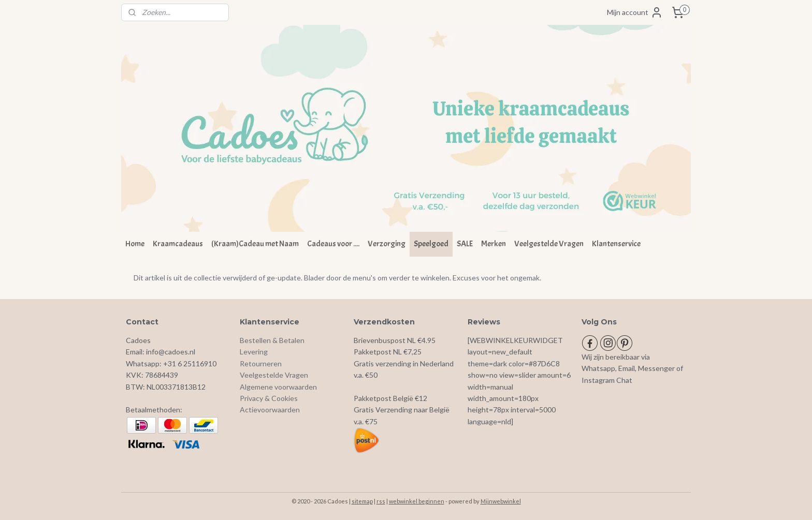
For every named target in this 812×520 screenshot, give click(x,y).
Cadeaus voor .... (333, 244)
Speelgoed (431, 244)
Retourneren (261, 363)
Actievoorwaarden (270, 410)
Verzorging (387, 244)
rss (381, 501)
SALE (465, 244)
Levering (254, 352)
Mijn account (635, 12)
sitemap (362, 501)
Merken (494, 244)
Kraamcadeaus (178, 244)
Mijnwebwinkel (501, 501)
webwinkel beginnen (417, 501)
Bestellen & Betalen (272, 340)
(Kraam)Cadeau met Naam (255, 244)
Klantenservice (616, 244)
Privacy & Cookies (269, 398)
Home (135, 244)
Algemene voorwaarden (278, 387)
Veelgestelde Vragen (549, 244)
